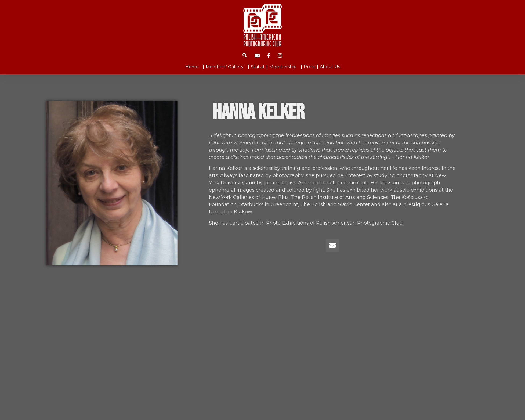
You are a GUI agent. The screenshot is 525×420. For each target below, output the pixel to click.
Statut (258, 67)
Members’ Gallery (226, 67)
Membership (284, 67)
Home (193, 67)
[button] (245, 55)
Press (309, 67)
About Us (330, 67)
